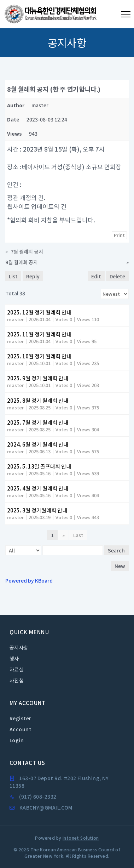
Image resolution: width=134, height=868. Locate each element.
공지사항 (19, 647)
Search (116, 550)
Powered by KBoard (29, 580)
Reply (33, 276)
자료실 (17, 669)
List (13, 276)
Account (21, 729)
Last (78, 535)
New (120, 566)
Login (17, 740)
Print (119, 235)
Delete (117, 276)
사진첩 (17, 680)
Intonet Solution (81, 838)
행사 (14, 658)
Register (20, 718)
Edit (96, 276)
